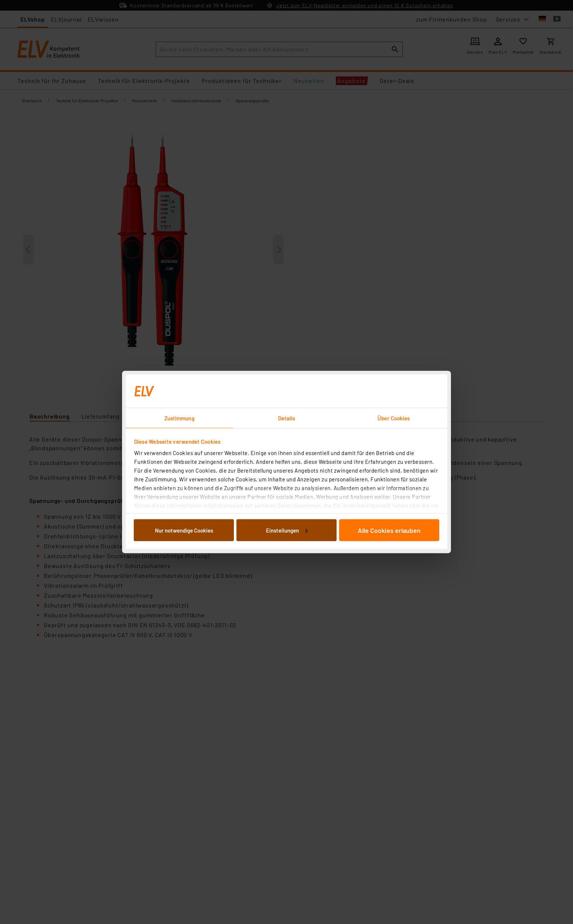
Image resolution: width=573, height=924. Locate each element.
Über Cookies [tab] (394, 418)
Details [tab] (287, 418)
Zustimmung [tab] (179, 418)
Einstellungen (287, 530)
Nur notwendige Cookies (184, 530)
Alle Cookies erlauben (389, 530)
